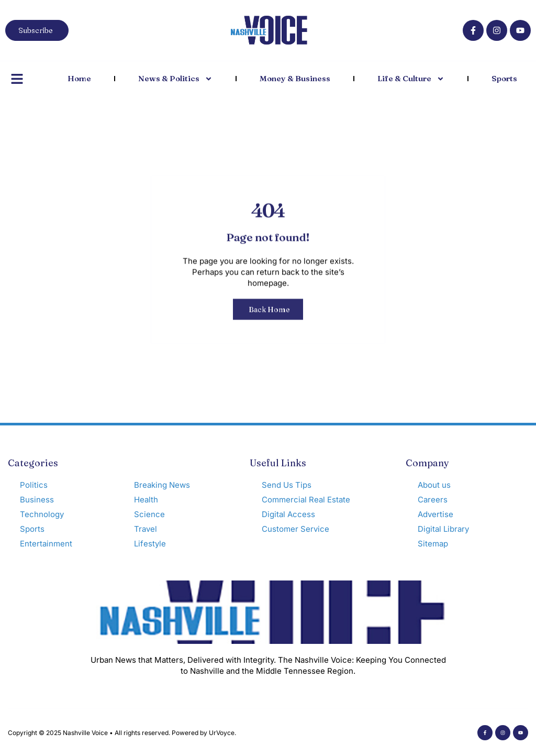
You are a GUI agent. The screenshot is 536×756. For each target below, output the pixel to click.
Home (79, 78)
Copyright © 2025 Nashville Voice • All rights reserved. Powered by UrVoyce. (122, 733)
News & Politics (175, 79)
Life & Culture (411, 79)
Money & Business (295, 78)
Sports (504, 78)
